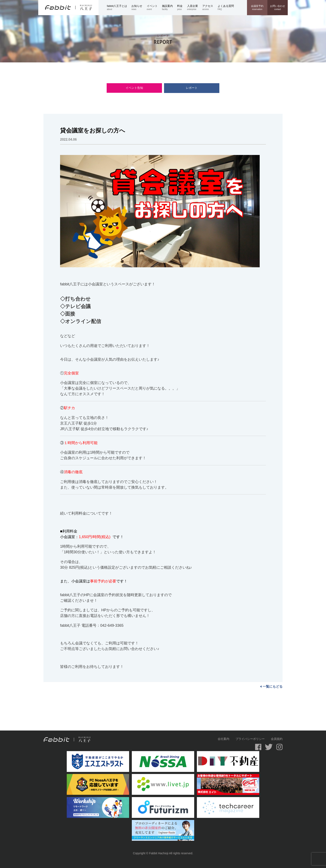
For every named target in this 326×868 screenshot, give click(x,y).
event (154, 7)
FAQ (228, 7)
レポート (187, 88)
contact (278, 7)
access (210, 7)
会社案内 (224, 739)
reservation (257, 7)
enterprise (195, 7)
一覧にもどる (271, 686)
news (139, 7)
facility (170, 7)
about (119, 7)
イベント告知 (139, 88)
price (182, 7)
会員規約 (277, 739)
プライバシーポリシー (250, 739)
